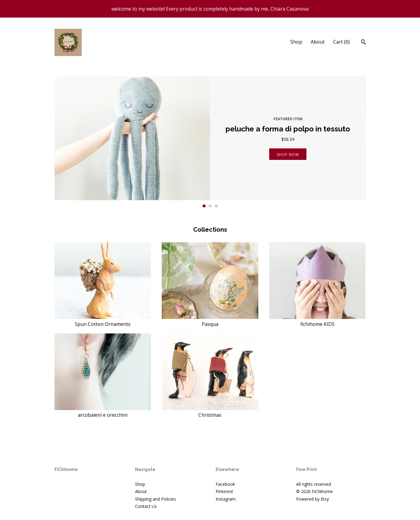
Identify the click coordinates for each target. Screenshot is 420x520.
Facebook (225, 484)
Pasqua (210, 320)
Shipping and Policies (155, 499)
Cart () (341, 42)
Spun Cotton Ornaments (103, 320)
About (318, 42)
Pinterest (224, 491)
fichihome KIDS (317, 320)
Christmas (210, 412)
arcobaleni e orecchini (103, 412)
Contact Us (146, 506)
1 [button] (204, 206)
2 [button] (210, 206)
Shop (296, 42)
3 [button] (216, 206)
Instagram (226, 499)
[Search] (364, 43)
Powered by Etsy (313, 499)
